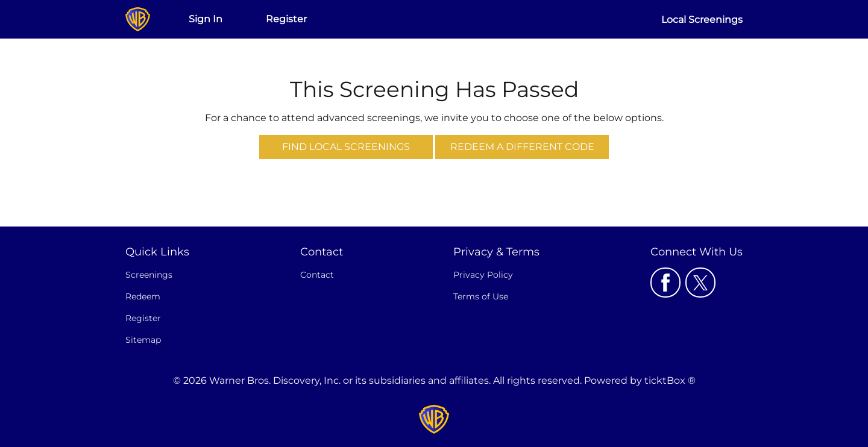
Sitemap (143, 340)
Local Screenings (702, 20)
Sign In (206, 19)
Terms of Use (481, 296)
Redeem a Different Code (522, 147)
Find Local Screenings (346, 147)
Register (286, 19)
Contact (317, 275)
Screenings (149, 275)
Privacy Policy (483, 275)
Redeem (143, 296)
